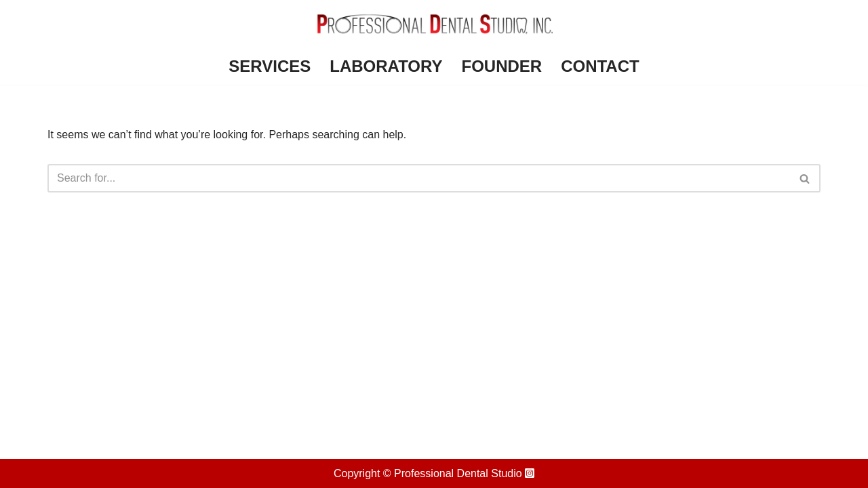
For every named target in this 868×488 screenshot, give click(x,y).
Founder (501, 66)
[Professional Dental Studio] (434, 24)
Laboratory (386, 66)
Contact (600, 66)
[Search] (419, 178)
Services (270, 66)
